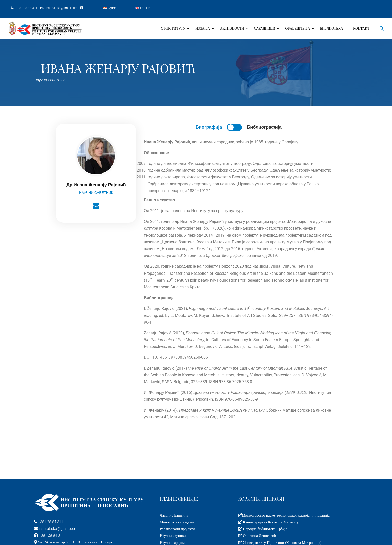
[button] (379, 29)
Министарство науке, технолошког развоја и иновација (286, 515)
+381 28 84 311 (27, 8)
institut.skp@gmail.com (62, 8)
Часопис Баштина (174, 515)
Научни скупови (173, 536)
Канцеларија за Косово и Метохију (270, 522)
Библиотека (332, 28)
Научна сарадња (173, 543)
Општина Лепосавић (259, 536)
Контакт (361, 28)
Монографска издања (177, 522)
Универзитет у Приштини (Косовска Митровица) (282, 543)
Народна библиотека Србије (265, 529)
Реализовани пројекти (177, 529)
